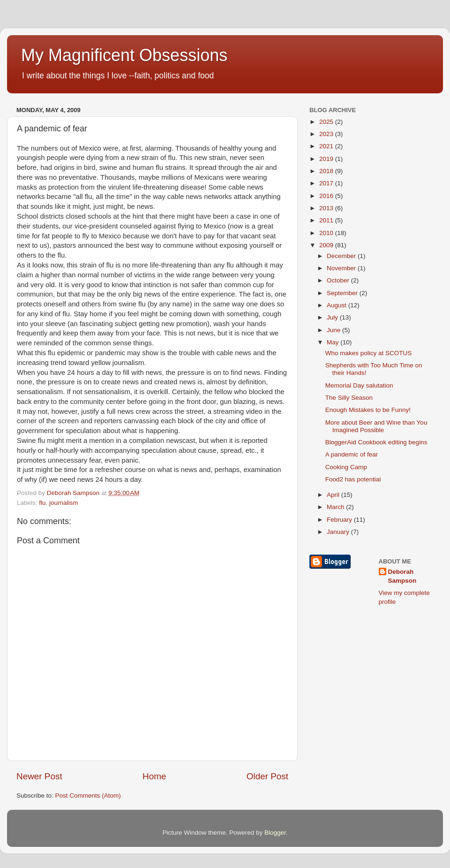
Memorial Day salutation (359, 385)
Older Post (267, 776)
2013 (327, 208)
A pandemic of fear (352, 454)
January (339, 532)
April (334, 495)
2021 (327, 146)
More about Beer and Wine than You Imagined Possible (376, 426)
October (339, 280)
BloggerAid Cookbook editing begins (376, 442)
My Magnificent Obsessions (124, 55)
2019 (327, 159)
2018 (327, 171)
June (334, 330)
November (342, 268)
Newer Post (39, 776)
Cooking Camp (346, 467)
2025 (327, 122)
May (334, 342)
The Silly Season (349, 398)
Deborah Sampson (402, 576)
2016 (327, 196)
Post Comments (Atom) (88, 796)
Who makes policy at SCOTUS (369, 353)
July (333, 317)
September (343, 293)
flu (42, 503)
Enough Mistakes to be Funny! (368, 410)
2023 (327, 134)
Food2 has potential (353, 479)
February (340, 520)
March (336, 507)
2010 (327, 233)
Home (154, 776)
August (337, 305)
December (342, 256)
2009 (327, 245)
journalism (64, 503)
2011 (327, 220)
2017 (327, 183)
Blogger (275, 833)
